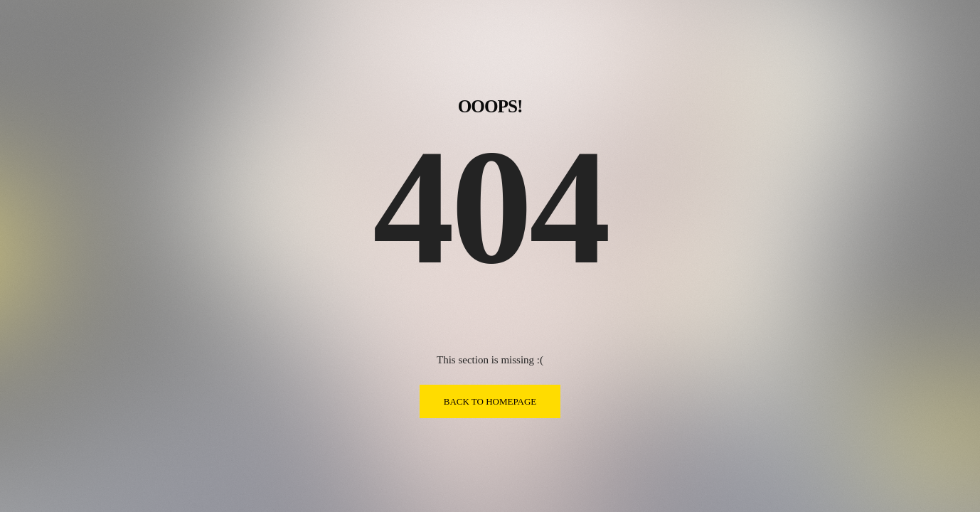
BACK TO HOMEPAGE (490, 401)
